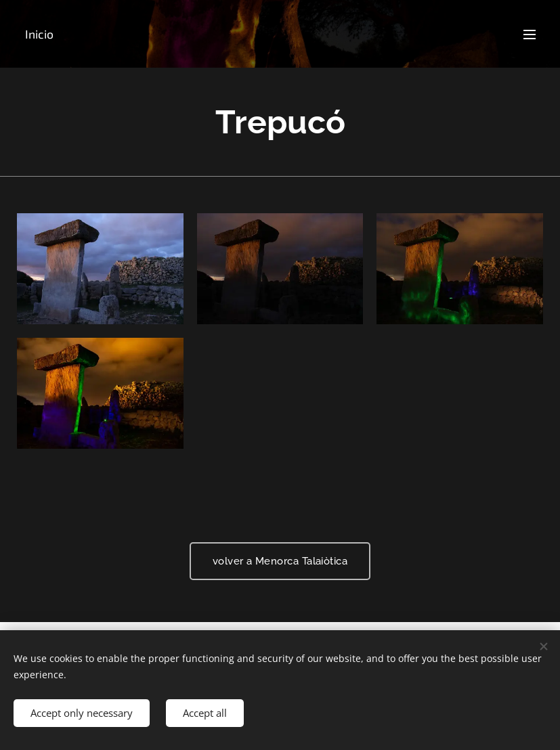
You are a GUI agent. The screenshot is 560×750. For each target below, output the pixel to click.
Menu (530, 35)
